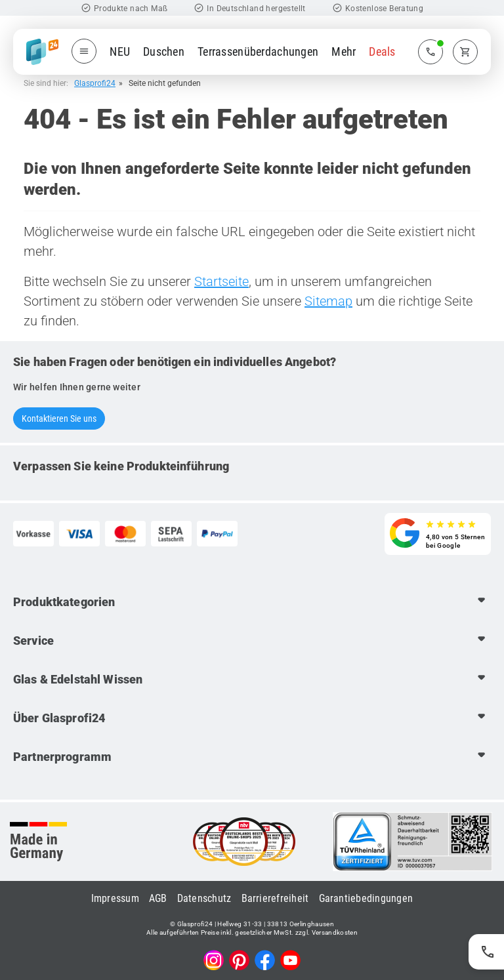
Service (33, 641)
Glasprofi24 (95, 83)
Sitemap (328, 301)
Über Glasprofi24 (59, 718)
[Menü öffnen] (84, 51)
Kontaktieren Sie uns (59, 419)
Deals (382, 51)
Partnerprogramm (62, 757)
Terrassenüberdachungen (258, 51)
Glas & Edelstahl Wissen (78, 679)
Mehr (344, 51)
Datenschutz (204, 898)
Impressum (115, 898)
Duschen (164, 51)
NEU (120, 51)
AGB (158, 898)
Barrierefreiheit (275, 898)
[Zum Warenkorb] (465, 52)
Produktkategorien (64, 602)
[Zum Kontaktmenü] (430, 52)
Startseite (221, 281)
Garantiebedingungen (366, 898)
